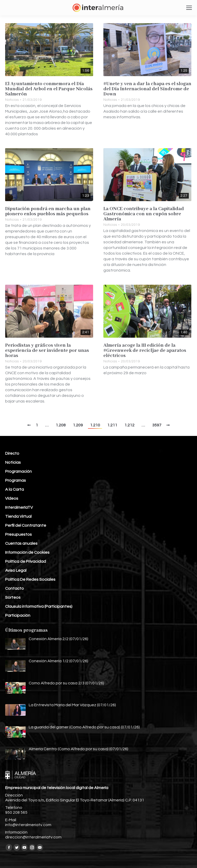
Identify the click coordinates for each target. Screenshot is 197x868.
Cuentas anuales (21, 543)
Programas (16, 480)
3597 (157, 425)
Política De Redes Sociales (30, 579)
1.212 (129, 425)
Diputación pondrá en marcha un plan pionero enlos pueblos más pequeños (48, 211)
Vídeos (12, 498)
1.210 (95, 425)
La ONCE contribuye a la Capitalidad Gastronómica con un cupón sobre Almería (144, 214)
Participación (18, 615)
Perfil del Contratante (26, 525)
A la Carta (14, 489)
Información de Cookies (27, 552)
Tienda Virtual (18, 516)
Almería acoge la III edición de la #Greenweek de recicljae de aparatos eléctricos (145, 351)
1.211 (112, 425)
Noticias (12, 100)
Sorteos (13, 597)
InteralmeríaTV (19, 507)
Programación (18, 471)
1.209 (78, 425)
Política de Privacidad (26, 561)
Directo (12, 453)
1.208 (61, 425)
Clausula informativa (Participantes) (39, 606)
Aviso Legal (16, 570)
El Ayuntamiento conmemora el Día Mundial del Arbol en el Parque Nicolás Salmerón (49, 89)
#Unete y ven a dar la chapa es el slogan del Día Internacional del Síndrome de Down (147, 89)
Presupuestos (18, 534)
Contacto (14, 588)
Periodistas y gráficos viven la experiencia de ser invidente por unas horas (47, 351)
